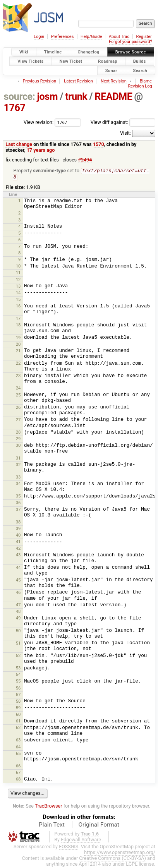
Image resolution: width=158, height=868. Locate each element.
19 (18, 338)
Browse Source (131, 52)
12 (18, 280)
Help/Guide (91, 37)
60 (18, 715)
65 (18, 754)
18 (18, 326)
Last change (19, 144)
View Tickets (30, 61)
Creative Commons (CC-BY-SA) (112, 859)
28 (18, 433)
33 (18, 478)
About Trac (119, 37)
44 (18, 568)
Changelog (89, 52)
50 (18, 631)
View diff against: (123, 122)
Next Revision (114, 81)
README (113, 97)
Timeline (53, 52)
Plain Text (52, 825)
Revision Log (140, 86)
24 (18, 389)
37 (18, 510)
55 (18, 682)
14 (18, 293)
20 (18, 345)
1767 (15, 108)
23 (18, 376)
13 (18, 287)
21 (18, 352)
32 (18, 465)
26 (18, 408)
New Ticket (71, 61)
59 (18, 708)
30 (18, 446)
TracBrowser (49, 807)
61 (18, 722)
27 (18, 420)
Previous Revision (39, 81)
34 (18, 484)
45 (18, 581)
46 (18, 593)
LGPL (132, 865)
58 (18, 702)
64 (18, 748)
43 (18, 556)
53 (18, 669)
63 (18, 741)
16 (18, 307)
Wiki (24, 52)
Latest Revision (78, 81)
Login (39, 37)
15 (18, 300)
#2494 (85, 160)
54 (18, 675)
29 (18, 439)
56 (18, 689)
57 (18, 695)
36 (18, 503)
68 (18, 780)
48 (18, 612)
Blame (146, 81)
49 (18, 619)
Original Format (99, 825)
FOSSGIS (69, 847)
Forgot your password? (131, 42)
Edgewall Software (81, 840)
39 (18, 529)
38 (18, 523)
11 (18, 273)
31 (18, 459)
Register (144, 37)
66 (18, 767)
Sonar (111, 70)
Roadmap (108, 61)
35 (18, 497)
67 (18, 773)
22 (18, 364)
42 (18, 549)
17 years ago (41, 150)
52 (18, 656)
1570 (99, 144)
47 (18, 606)
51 (18, 644)
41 (18, 542)
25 (18, 396)
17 (18, 319)
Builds (140, 61)
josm (47, 97)
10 (18, 267)
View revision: (39, 122)
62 (18, 728)
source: (20, 97)
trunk (76, 97)
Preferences (63, 37)
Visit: (125, 133)
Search (140, 70)
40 (18, 536)
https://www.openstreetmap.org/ (120, 853)
